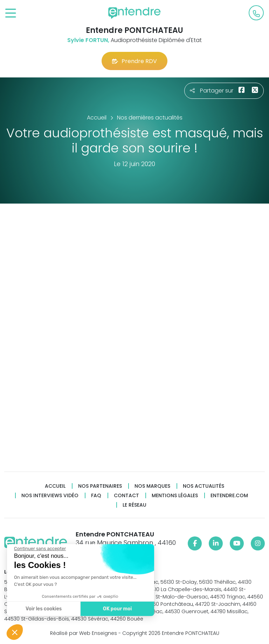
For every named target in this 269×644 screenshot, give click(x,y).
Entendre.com (229, 496)
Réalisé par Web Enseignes (84, 633)
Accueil (55, 486)
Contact (126, 496)
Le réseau (134, 505)
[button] (15, 632)
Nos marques (152, 486)
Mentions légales (175, 496)
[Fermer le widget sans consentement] (40, 549)
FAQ (96, 496)
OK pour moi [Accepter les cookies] (117, 609)
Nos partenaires (100, 486)
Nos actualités (204, 486)
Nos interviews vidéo (50, 496)
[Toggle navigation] (11, 13)
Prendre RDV (134, 61)
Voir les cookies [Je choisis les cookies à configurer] (43, 609)
